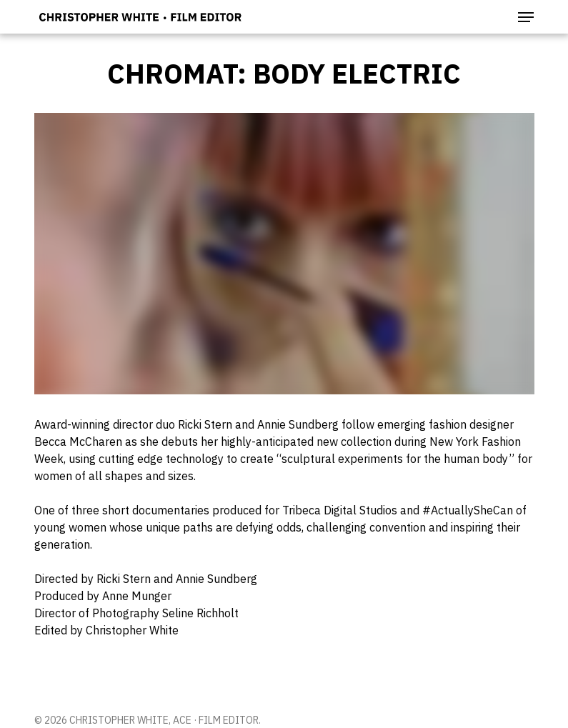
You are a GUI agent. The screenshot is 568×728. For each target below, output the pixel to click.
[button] (526, 17)
